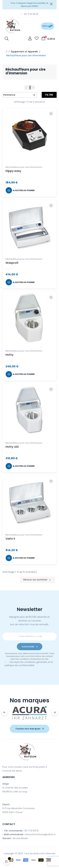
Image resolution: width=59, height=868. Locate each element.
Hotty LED (12, 447)
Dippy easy (13, 171)
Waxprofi (12, 263)
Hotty (9, 355)
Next (55, 713)
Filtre (49, 95)
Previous (4, 713)
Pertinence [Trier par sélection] (20, 95)
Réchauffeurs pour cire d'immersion (24, 167)
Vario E (10, 539)
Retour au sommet (38, 580)
